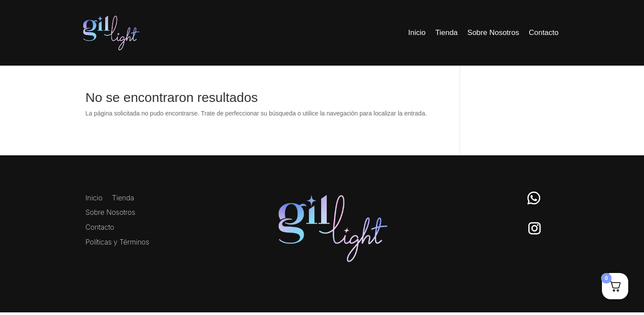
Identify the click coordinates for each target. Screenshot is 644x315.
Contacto (544, 33)
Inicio (417, 33)
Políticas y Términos (117, 242)
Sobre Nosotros (493, 33)
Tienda (446, 33)
